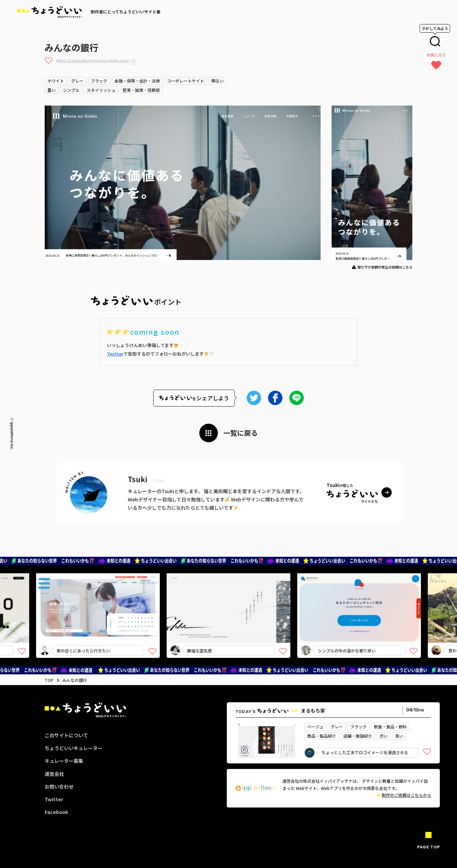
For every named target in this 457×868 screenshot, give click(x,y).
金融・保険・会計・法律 (137, 81)
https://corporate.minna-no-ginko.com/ (93, 60)
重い (52, 90)
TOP (49, 680)
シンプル (71, 90)
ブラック (99, 81)
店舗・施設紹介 (358, 736)
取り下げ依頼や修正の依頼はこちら (385, 267)
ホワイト (56, 81)
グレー (77, 81)
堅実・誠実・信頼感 (141, 90)
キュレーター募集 (64, 761)
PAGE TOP (428, 847)
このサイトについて (66, 735)
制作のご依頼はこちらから (404, 795)
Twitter (115, 354)
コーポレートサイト (186, 81)
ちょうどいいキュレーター (74, 748)
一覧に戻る (241, 433)
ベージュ (315, 726)
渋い (383, 736)
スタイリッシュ (101, 90)
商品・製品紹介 (322, 736)
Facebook (56, 812)
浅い (399, 736)
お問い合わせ (59, 786)
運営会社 (54, 774)
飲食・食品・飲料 (390, 726)
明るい (218, 81)
